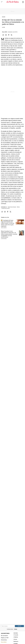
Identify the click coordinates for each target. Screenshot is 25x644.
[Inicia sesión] (23, 2)
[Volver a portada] (13, 2)
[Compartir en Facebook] (9, 35)
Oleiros (18, 207)
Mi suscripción (4, 636)
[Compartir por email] (6, 35)
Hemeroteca (4, 640)
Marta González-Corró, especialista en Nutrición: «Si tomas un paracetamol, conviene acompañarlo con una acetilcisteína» (9, 234)
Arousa (15, 639)
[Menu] (2, 2)
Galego (16, 629)
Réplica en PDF (5, 638)
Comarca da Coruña (6, 208)
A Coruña (16, 635)
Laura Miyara (4, 239)
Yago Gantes (4, 228)
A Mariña (16, 637)
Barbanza (16, 641)
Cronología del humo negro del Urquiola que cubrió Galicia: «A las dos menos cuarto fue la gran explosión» (8, 223)
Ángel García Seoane (12, 207)
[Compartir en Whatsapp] (3, 35)
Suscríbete (4, 642)
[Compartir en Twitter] (12, 35)
